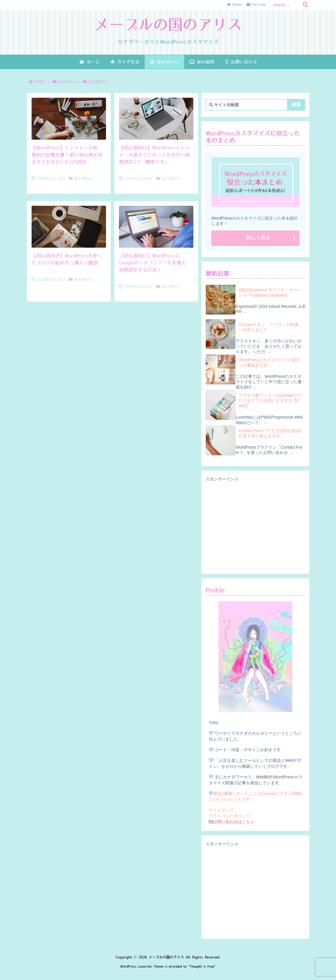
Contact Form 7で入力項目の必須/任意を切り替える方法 (270, 433)
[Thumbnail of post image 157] (156, 119)
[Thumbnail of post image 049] (69, 227)
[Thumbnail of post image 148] (69, 119)
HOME (40, 82)
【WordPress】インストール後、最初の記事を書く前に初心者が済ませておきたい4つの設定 (67, 155)
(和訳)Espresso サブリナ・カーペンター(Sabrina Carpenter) (270, 293)
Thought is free (202, 967)
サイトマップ (221, 810)
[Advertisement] (255, 526)
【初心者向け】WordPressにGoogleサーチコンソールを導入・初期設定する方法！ (155, 263)
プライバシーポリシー (229, 816)
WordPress (67, 82)
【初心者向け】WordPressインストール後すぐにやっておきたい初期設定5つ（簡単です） (154, 155)
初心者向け (84, 178)
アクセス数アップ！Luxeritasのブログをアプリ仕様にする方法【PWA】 (270, 401)
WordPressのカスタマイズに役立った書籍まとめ (269, 362)
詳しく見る (258, 237)
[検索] (305, 5)
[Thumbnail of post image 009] (156, 227)
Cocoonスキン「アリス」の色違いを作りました (268, 327)
